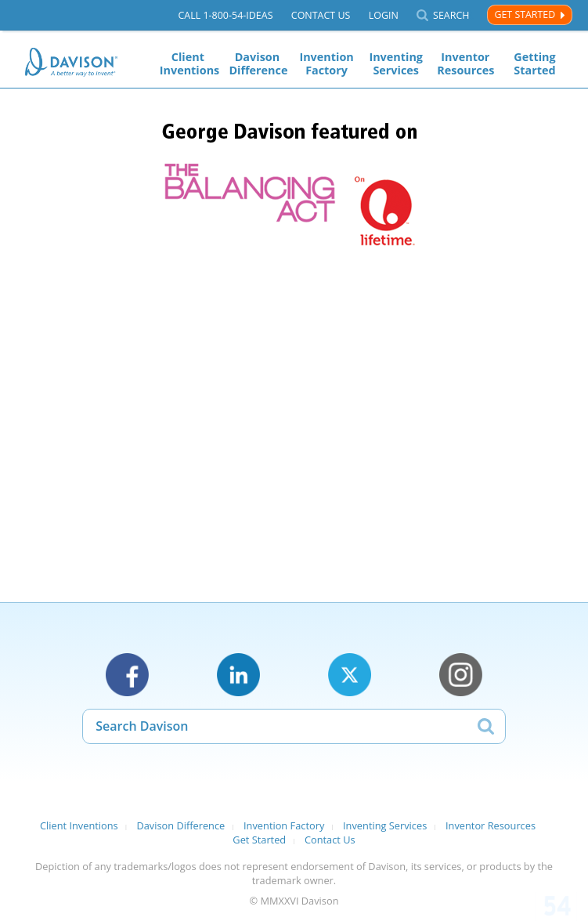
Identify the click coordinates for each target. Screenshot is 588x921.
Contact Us (321, 15)
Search (451, 15)
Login (384, 15)
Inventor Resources (465, 63)
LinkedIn (238, 675)
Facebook (127, 675)
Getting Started (534, 63)
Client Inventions (188, 63)
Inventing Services (396, 63)
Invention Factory (326, 63)
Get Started (525, 14)
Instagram (461, 675)
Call (225, 15)
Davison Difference (257, 63)
